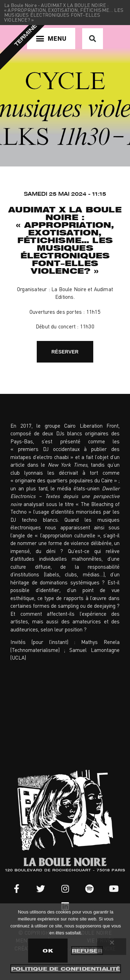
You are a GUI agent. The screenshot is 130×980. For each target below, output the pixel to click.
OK (48, 951)
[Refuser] (112, 947)
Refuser (87, 951)
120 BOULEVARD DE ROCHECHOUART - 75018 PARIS (65, 871)
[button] (51, 38)
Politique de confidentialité (66, 969)
